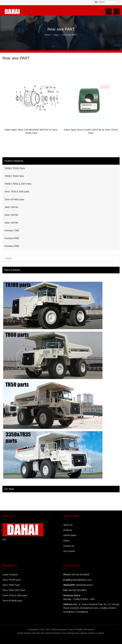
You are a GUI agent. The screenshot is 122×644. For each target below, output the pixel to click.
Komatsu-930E (12, 246)
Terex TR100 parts (12, 580)
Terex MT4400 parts (14, 199)
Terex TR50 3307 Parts (14, 590)
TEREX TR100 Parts (15, 168)
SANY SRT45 (11, 207)
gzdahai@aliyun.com (81, 580)
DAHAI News (70, 535)
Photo (66, 541)
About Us (68, 525)
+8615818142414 (84, 585)
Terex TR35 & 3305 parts (17, 192)
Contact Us (69, 546)
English (100, 2)
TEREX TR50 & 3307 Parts (18, 184)
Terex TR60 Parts (11, 585)
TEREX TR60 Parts (14, 176)
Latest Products (10, 575)
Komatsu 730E (12, 230)
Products (68, 530)
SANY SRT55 (11, 215)
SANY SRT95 (11, 223)
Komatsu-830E (12, 238)
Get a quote (69, 551)
